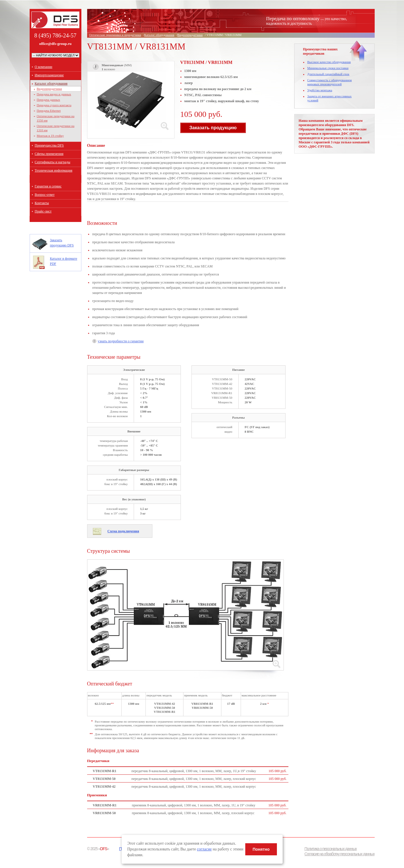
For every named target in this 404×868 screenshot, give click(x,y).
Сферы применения (49, 154)
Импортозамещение (49, 75)
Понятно (261, 849)
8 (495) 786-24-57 (55, 35)
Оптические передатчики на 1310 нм (56, 128)
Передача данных (48, 100)
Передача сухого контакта (54, 105)
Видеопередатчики (49, 89)
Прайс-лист (43, 211)
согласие (204, 849)
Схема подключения (123, 531)
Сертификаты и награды (53, 162)
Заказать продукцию (213, 128)
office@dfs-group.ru (55, 44)
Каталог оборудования (51, 83)
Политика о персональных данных (331, 849)
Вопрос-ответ (45, 195)
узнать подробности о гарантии (120, 341)
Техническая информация (54, 170)
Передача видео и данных (54, 94)
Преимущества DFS (49, 145)
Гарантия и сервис (48, 186)
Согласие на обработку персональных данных (340, 854)
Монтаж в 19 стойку (50, 136)
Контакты (42, 203)
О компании (44, 67)
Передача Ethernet (49, 111)
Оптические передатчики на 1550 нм (56, 118)
